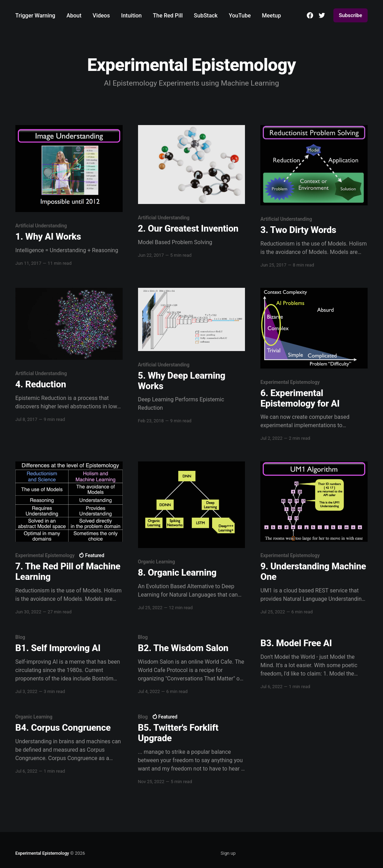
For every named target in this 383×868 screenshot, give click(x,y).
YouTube (240, 16)
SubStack (206, 16)
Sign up (228, 853)
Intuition (131, 16)
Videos (101, 16)
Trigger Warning (35, 16)
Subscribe (351, 15)
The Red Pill (168, 16)
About (74, 16)
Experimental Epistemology (42, 853)
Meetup (272, 16)
